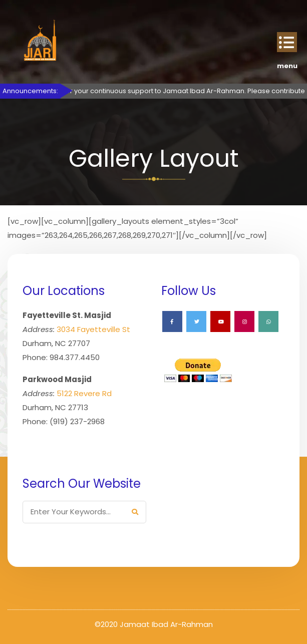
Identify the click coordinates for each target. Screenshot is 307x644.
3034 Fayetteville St (93, 329)
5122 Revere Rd (84, 393)
